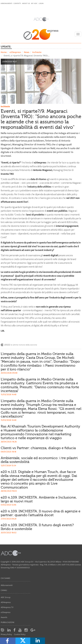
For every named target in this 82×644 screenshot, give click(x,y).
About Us (26, 3)
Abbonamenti (6, 3)
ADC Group (6, 597)
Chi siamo (5, 578)
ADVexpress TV (7, 607)
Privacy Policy (6, 635)
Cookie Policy (20, 635)
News (27, 52)
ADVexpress (6, 602)
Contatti (17, 3)
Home (4, 52)
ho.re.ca (71, 285)
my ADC (34, 3)
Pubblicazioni (8, 622)
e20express (15, 52)
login (41, 3)
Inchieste (37, 52)
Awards (4, 617)
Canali (4, 590)
